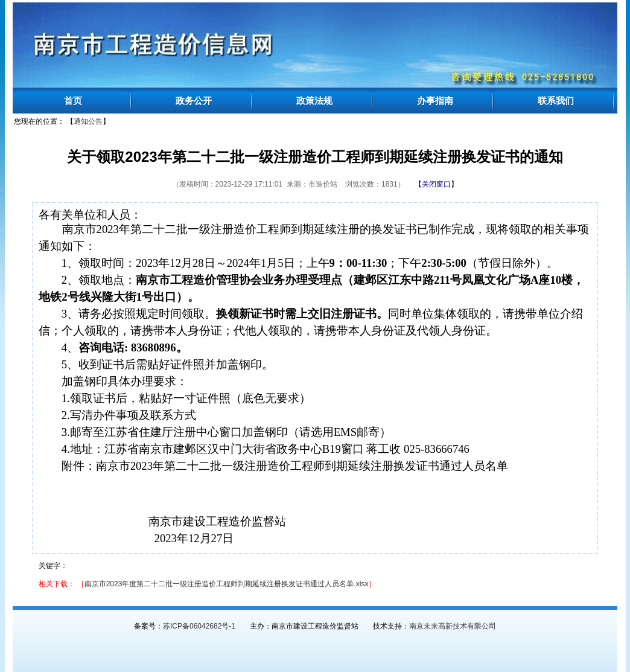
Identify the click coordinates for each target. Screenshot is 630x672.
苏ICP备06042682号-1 (199, 626)
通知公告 (88, 121)
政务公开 (194, 101)
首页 (73, 101)
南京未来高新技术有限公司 (453, 626)
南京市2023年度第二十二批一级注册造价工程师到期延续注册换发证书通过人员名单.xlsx (227, 584)
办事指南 (435, 101)
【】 (436, 184)
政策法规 (314, 101)
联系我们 (556, 101)
